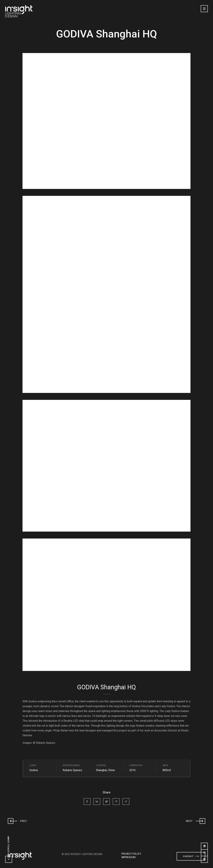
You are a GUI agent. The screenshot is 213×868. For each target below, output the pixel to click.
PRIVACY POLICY (131, 854)
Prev (17, 821)
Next (196, 821)
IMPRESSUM (128, 857)
